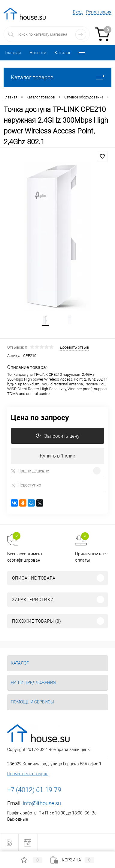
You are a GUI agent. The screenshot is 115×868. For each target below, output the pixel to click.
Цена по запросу (40, 417)
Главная (13, 53)
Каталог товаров (57, 77)
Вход (78, 12)
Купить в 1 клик (57, 456)
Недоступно (26, 485)
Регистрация (99, 12)
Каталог (63, 53)
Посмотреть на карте (28, 774)
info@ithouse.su (42, 803)
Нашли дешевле (30, 471)
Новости (38, 53)
